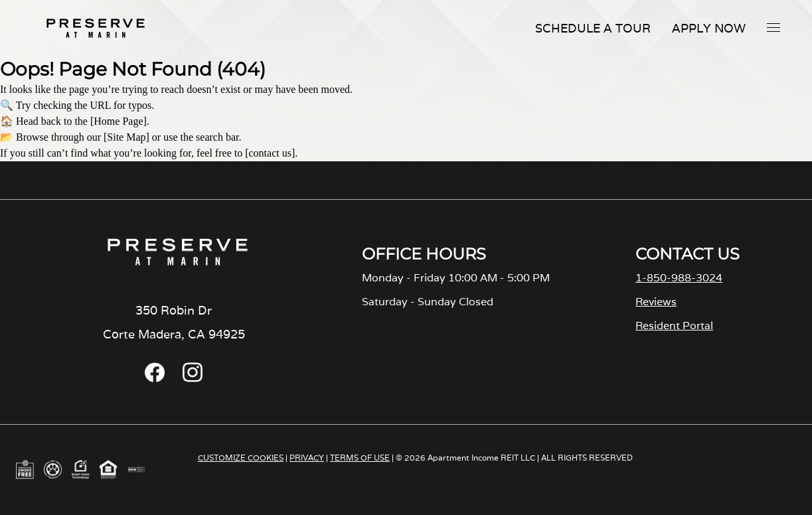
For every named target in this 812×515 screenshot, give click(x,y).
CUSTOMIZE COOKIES (241, 458)
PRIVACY (307, 458)
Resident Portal (674, 326)
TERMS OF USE (360, 458)
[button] (773, 27)
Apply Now (709, 28)
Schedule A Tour (593, 28)
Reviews (656, 302)
